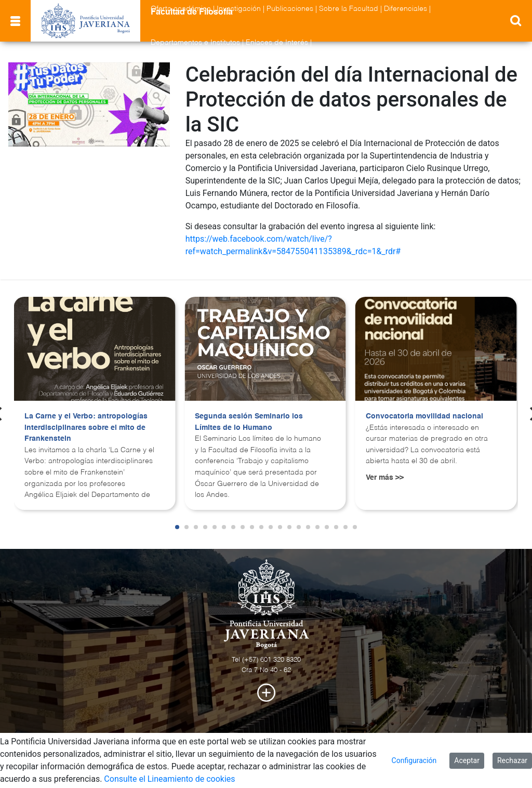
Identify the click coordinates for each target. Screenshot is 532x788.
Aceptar (467, 760)
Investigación (239, 9)
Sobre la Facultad (349, 9)
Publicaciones (290, 9)
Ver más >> (385, 478)
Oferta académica (181, 9)
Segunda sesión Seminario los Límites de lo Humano (249, 422)
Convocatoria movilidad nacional (424, 416)
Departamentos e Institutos (195, 43)
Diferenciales (405, 9)
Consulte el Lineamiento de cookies (169, 779)
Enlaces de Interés (277, 43)
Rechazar (512, 760)
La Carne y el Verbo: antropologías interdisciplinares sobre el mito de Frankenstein (86, 428)
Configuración (414, 760)
